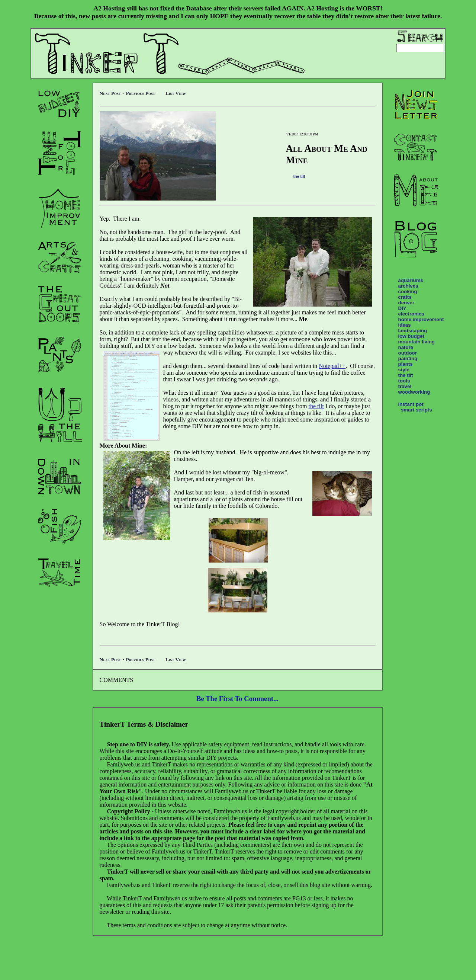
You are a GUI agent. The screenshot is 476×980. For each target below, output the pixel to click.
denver (406, 303)
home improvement (421, 319)
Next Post (110, 93)
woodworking (414, 392)
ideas (405, 325)
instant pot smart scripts (415, 407)
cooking (408, 292)
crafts (405, 297)
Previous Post (140, 93)
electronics (411, 314)
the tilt (299, 176)
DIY (402, 308)
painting (408, 358)
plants (406, 364)
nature (406, 347)
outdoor (408, 353)
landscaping (413, 331)
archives (408, 286)
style (404, 370)
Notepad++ (332, 366)
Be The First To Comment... (237, 699)
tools (404, 381)
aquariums (411, 280)
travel (405, 386)
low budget (411, 336)
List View (176, 93)
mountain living (416, 342)
